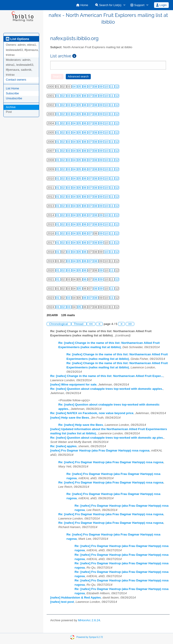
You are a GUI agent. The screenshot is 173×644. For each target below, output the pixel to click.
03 (69, 96)
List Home (13, 88)
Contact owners (16, 80)
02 (64, 96)
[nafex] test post (62, 602)
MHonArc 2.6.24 (89, 620)
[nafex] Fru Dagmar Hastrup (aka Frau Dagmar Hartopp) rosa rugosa (100, 450)
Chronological (59, 324)
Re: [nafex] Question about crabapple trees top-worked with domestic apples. (107, 389)
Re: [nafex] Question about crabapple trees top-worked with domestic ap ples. (107, 438)
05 (80, 87)
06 (85, 87)
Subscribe (12, 93)
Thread (79, 324)
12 (117, 87)
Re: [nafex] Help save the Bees (81, 425)
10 (107, 87)
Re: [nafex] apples (63, 446)
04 (74, 87)
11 (112, 87)
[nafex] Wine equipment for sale (73, 384)
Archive (11, 107)
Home (82, 5)
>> (130, 324)
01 (58, 96)
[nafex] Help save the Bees (70, 418)
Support (137, 5)
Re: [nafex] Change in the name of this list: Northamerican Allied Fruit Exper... (107, 376)
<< (91, 324)
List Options (17, 39)
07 (90, 87)
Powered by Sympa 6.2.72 (90, 637)
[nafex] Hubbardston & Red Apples (76, 598)
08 (96, 87)
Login (161, 5)
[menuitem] (82, 5)
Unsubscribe (14, 98)
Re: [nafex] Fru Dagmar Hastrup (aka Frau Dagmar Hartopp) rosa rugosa (111, 462)
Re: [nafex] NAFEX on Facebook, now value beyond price (92, 413)
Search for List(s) (108, 5)
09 (101, 87)
